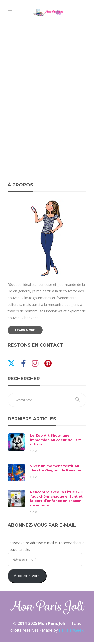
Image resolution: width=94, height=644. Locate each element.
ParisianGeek (71, 630)
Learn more (25, 330)
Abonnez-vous (27, 576)
